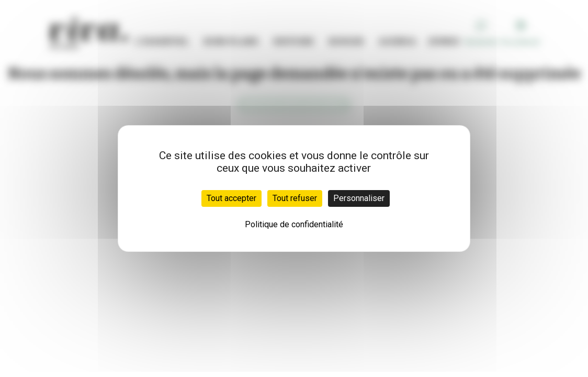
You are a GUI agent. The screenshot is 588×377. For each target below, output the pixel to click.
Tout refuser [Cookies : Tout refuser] (295, 198)
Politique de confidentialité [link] (294, 224)
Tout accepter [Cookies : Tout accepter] (231, 198)
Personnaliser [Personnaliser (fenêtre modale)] (359, 198)
